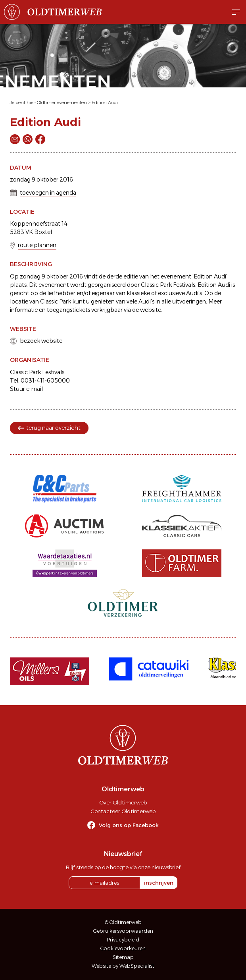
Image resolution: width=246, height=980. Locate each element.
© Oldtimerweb (123, 922)
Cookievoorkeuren (123, 948)
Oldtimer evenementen (62, 102)
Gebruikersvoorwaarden (123, 931)
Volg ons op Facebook (129, 825)
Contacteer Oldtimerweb (123, 811)
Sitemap (123, 957)
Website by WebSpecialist (123, 966)
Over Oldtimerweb (123, 802)
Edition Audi (105, 102)
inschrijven (159, 883)
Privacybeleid (123, 940)
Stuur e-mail (26, 389)
